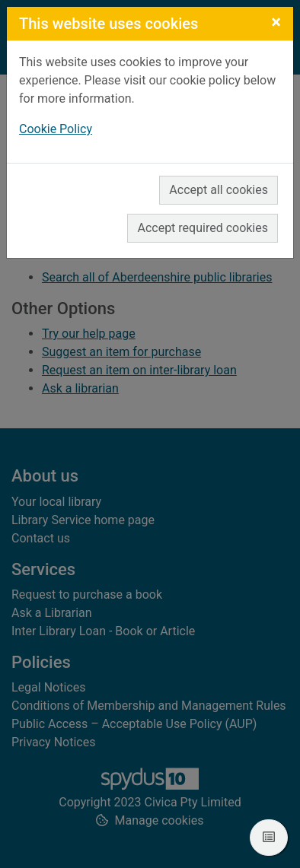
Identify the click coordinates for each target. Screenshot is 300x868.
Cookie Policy (56, 129)
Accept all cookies (219, 190)
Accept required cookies (203, 228)
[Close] (276, 22)
